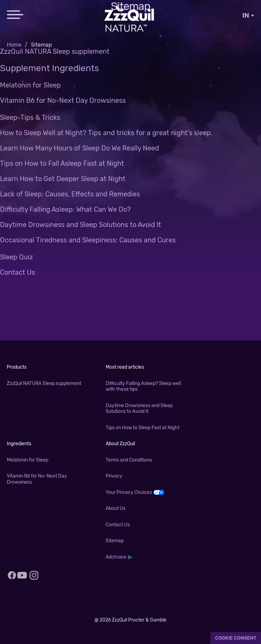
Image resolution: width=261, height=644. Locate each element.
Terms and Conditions (129, 460)
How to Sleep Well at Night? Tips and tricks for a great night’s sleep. (106, 133)
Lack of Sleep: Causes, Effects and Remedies (70, 194)
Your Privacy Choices (129, 492)
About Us (116, 508)
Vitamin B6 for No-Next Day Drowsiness (63, 100)
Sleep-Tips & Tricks (30, 117)
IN (248, 15)
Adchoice (116, 557)
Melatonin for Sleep (30, 85)
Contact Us (18, 272)
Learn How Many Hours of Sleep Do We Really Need (80, 148)
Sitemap (115, 541)
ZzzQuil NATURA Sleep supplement (55, 51)
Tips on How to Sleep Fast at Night (143, 428)
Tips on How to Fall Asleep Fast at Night (62, 163)
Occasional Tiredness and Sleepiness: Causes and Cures (88, 240)
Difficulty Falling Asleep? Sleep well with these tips (143, 387)
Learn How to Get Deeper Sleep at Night (63, 179)
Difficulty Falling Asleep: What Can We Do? (65, 209)
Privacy (114, 476)
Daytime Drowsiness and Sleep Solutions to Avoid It (81, 225)
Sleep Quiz (16, 257)
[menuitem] (19, 45)
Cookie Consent (236, 638)
